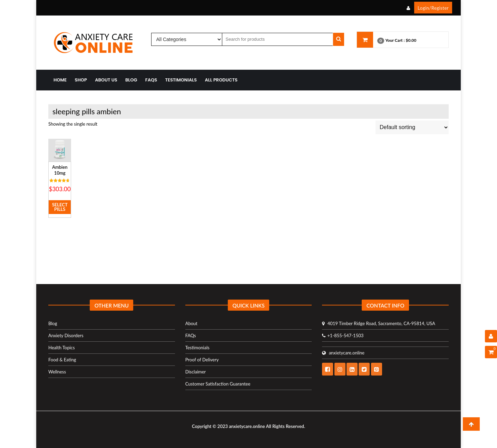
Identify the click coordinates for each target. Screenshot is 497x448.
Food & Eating (62, 360)
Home (60, 80)
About (191, 323)
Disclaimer (196, 372)
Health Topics (62, 348)
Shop (81, 80)
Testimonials (181, 80)
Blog (131, 80)
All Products (221, 80)
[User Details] (491, 336)
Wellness (57, 372)
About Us (106, 80)
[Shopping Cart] (491, 352)
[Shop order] (412, 127)
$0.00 (411, 40)
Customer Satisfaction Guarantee (218, 384)
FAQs (151, 80)
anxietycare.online (343, 353)
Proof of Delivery (202, 360)
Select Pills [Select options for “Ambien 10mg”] (60, 207)
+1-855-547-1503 (343, 335)
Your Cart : (395, 40)
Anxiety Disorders (66, 335)
